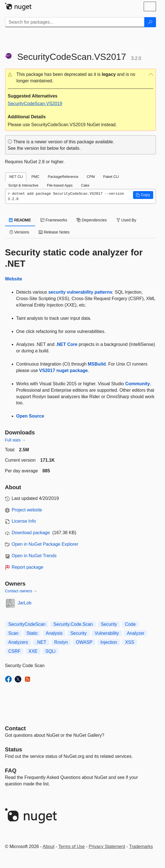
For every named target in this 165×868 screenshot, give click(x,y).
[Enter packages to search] (75, 22)
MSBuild (97, 364)
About (49, 847)
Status (14, 749)
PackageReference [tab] (63, 177)
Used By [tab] (126, 220)
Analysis (54, 633)
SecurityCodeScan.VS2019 (35, 104)
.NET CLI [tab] (16, 177)
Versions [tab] (19, 232)
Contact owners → (21, 591)
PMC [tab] (35, 177)
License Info (24, 521)
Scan (13, 633)
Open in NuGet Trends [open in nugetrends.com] (34, 556)
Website (14, 279)
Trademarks (141, 847)
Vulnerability (107, 633)
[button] (81, 78)
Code (130, 624)
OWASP (84, 642)
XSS (130, 642)
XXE (33, 651)
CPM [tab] (91, 177)
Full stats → (15, 440)
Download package (31, 533)
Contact (15, 728)
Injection (109, 642)
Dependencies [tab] (92, 220)
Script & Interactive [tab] (23, 185)
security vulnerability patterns (80, 292)
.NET (41, 642)
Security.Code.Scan (73, 624)
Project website (27, 510)
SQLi (51, 651)
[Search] (150, 22)
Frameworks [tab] (54, 220)
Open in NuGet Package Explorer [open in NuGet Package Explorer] (45, 544)
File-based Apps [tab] (60, 185)
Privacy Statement (107, 847)
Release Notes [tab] (54, 232)
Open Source (30, 416)
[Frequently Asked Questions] (11, 770)
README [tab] (20, 220)
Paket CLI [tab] (111, 177)
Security (109, 624)
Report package (28, 567)
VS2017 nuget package (63, 370)
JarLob (25, 603)
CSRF (15, 651)
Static (32, 633)
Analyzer (136, 633)
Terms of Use (72, 847)
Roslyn (61, 642)
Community (137, 384)
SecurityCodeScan (27, 624)
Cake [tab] (85, 185)
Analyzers (18, 642)
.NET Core (67, 344)
